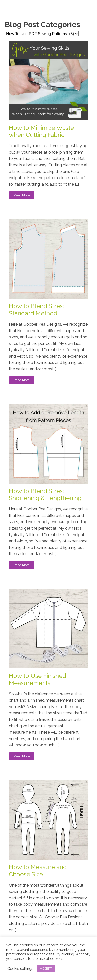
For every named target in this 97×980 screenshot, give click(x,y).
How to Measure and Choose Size (38, 871)
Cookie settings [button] (20, 969)
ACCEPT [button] (46, 969)
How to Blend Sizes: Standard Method (36, 310)
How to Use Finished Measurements (38, 680)
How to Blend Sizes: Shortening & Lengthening (45, 495)
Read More (22, 195)
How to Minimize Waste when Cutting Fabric (41, 132)
